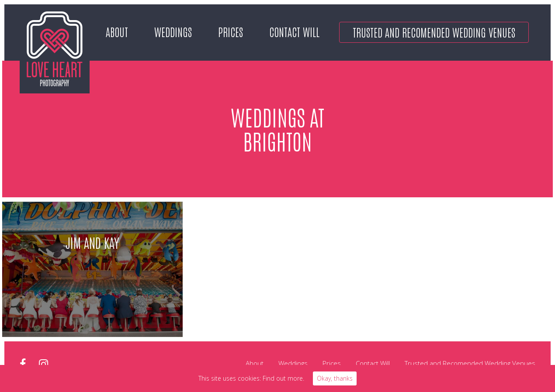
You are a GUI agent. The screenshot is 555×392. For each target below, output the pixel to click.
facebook (23, 364)
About (117, 31)
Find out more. (283, 378)
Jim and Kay (92, 242)
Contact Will (294, 31)
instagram (43, 364)
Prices (231, 31)
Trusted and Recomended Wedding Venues (434, 32)
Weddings (173, 31)
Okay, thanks (335, 378)
